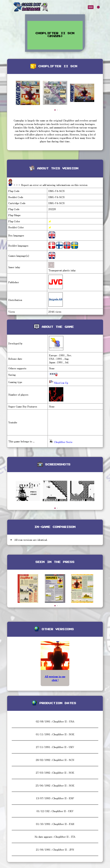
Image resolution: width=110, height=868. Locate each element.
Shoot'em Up (61, 383)
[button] (55, 110)
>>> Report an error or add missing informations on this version (50, 185)
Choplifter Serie (61, 442)
